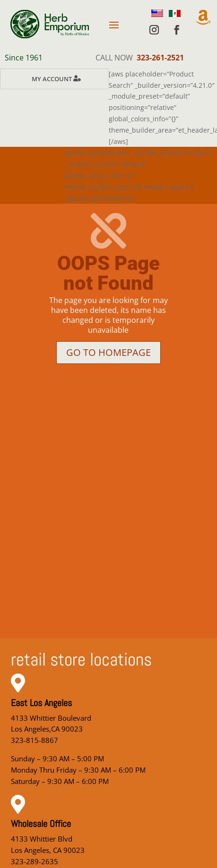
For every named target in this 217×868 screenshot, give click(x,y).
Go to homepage (108, 352)
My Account (52, 79)
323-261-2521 (160, 58)
